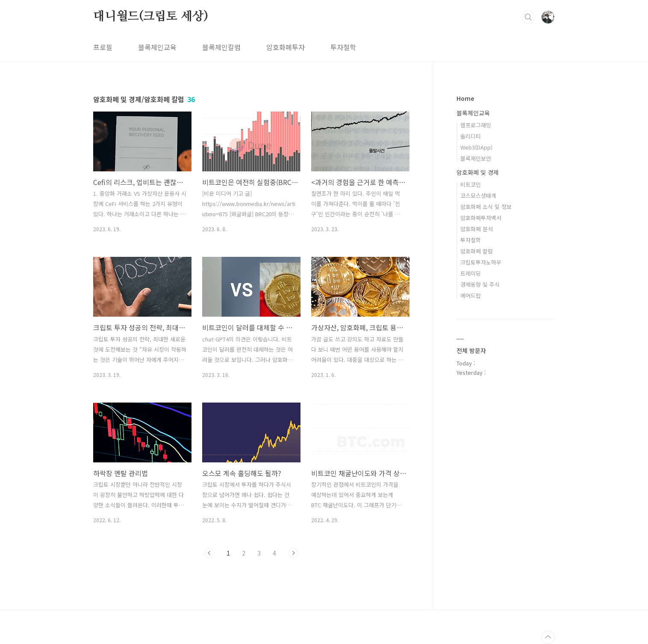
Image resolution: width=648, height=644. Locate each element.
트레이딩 (471, 273)
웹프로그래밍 (476, 125)
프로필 (103, 47)
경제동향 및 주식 (480, 284)
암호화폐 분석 (477, 229)
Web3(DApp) (476, 147)
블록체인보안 (476, 158)
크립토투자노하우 (481, 262)
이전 (209, 553)
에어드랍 (471, 296)
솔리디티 (471, 136)
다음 (293, 553)
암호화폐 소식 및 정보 (486, 207)
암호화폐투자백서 (481, 218)
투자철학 (343, 47)
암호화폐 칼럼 (477, 251)
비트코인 (471, 184)
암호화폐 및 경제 (478, 172)
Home (465, 98)
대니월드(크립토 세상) (151, 17)
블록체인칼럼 (221, 47)
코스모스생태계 (478, 196)
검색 (528, 17)
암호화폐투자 (286, 47)
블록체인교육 (157, 47)
